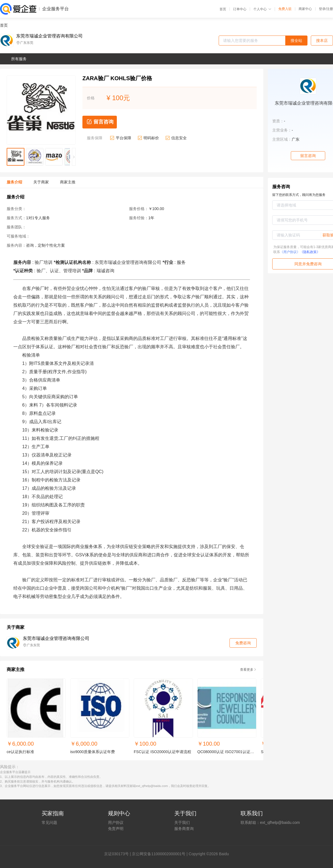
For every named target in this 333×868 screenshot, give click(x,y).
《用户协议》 (290, 252)
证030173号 (118, 854)
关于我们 (182, 822)
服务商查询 (184, 829)
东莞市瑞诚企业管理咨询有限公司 (49, 36)
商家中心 (305, 9)
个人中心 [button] (262, 9)
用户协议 (116, 822)
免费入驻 (285, 9)
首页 (223, 9)
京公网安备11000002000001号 (159, 854)
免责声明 (116, 829)
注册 (330, 9)
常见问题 (49, 822)
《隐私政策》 (310, 252)
